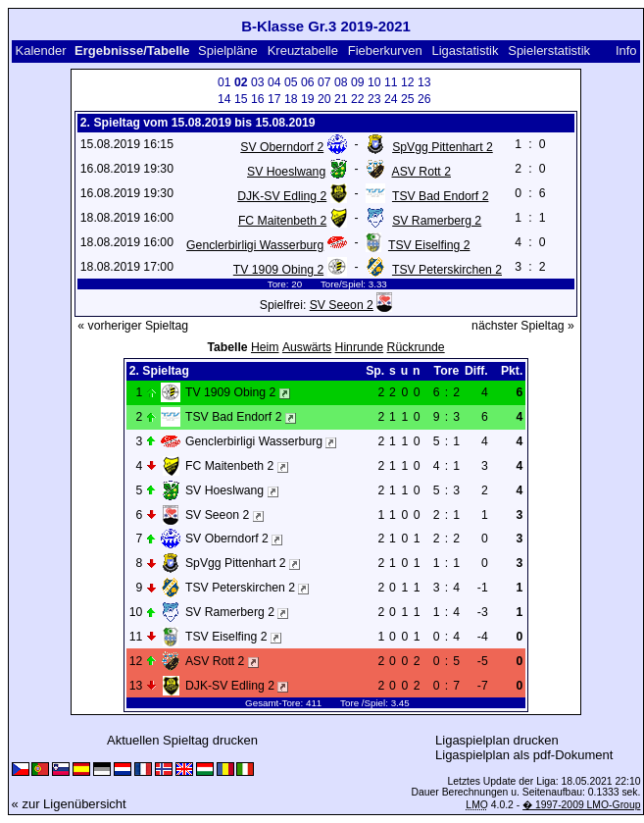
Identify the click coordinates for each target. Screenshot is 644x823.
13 (424, 82)
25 (408, 99)
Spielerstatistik (550, 51)
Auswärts (307, 347)
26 (424, 99)
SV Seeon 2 (342, 305)
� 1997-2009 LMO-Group (581, 805)
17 (274, 99)
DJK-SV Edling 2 (282, 196)
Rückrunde (416, 347)
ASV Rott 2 (421, 172)
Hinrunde (360, 347)
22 (358, 99)
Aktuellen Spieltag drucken (182, 740)
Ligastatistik (465, 51)
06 (308, 82)
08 (341, 82)
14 (224, 99)
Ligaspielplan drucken (497, 740)
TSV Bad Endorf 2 (440, 196)
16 (258, 99)
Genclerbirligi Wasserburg (255, 245)
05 (291, 82)
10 (374, 82)
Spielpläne (228, 51)
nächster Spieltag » (523, 326)
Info (626, 51)
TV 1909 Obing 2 (278, 270)
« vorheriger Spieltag (133, 326)
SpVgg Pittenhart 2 (443, 147)
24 (391, 99)
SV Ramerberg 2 (437, 221)
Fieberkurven (385, 51)
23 (374, 99)
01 (224, 82)
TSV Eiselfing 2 (429, 245)
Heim (265, 347)
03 (258, 82)
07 (324, 82)
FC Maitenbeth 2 (282, 221)
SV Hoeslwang (286, 172)
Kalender (40, 51)
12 (408, 82)
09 (358, 82)
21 (341, 99)
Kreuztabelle (303, 51)
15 (241, 99)
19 (308, 99)
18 (291, 99)
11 (391, 82)
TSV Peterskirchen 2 (447, 270)
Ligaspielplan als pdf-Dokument (524, 755)
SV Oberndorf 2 (282, 147)
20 (324, 99)
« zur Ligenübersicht (69, 804)
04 (274, 82)
